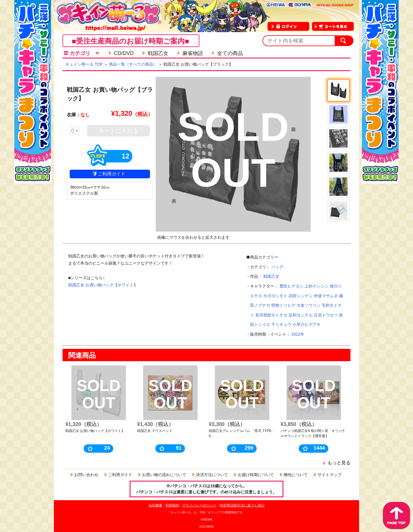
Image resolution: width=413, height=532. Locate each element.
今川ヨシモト (275, 296)
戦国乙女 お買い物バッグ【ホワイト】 (103, 285)
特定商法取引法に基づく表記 (242, 505)
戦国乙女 (271, 276)
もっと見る (339, 463)
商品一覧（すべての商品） (133, 64)
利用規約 (172, 505)
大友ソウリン (309, 305)
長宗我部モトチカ (271, 315)
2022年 (298, 334)
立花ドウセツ (326, 315)
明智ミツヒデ (283, 305)
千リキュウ (281, 324)
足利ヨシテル (301, 315)
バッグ (277, 267)
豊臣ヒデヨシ (291, 286)
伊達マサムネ (326, 296)
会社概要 (155, 505)
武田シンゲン (301, 296)
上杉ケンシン (317, 286)
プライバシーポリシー (199, 505)
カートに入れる (118, 131)
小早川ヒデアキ (307, 324)
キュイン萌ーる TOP (84, 64)
